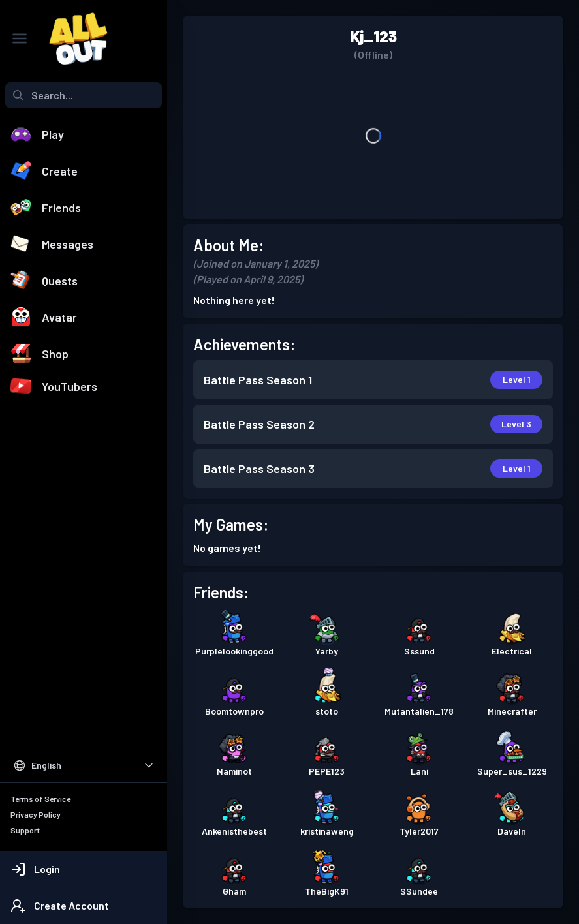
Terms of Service (40, 799)
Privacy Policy (36, 814)
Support (25, 830)
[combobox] (84, 95)
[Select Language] (84, 765)
